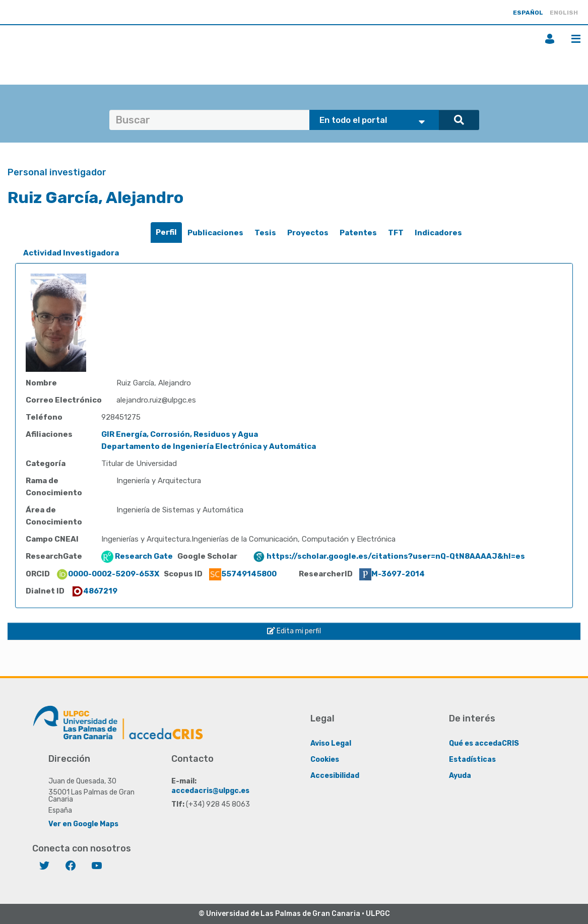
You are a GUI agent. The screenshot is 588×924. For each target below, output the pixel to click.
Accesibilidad (335, 776)
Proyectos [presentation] (308, 233)
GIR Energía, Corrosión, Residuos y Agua (180, 434)
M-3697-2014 (392, 574)
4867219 (94, 591)
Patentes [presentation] (358, 233)
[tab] (166, 233)
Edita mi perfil (294, 631)
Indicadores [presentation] (438, 233)
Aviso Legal (331, 743)
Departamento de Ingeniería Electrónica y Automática (209, 446)
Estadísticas (472, 760)
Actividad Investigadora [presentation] (71, 253)
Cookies (325, 760)
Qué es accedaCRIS (484, 743)
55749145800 (243, 574)
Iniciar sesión (550, 39)
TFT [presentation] (396, 233)
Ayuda (460, 776)
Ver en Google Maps (83, 824)
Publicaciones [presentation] (215, 233)
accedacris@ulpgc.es (210, 791)
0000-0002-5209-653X (108, 574)
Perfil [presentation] (166, 232)
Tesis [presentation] (265, 233)
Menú (576, 39)
